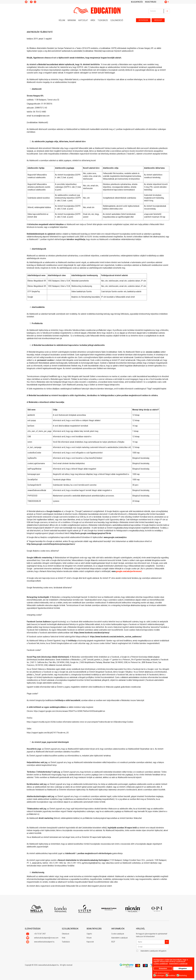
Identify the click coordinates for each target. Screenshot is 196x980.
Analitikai (172, 975)
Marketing (183, 975)
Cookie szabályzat (118, 934)
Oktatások (65, 934)
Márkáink (72, 20)
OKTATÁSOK (143, 20)
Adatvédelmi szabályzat (119, 938)
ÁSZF (113, 942)
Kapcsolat (83, 20)
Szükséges (160, 975)
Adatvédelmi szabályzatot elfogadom (153, 951)
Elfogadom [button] (183, 968)
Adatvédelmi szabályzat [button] (178, 963)
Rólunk (62, 20)
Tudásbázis (103, 20)
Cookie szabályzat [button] (161, 963)
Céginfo (89, 934)
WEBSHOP (158, 20)
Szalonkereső (117, 20)
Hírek (93, 20)
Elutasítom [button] (163, 968)
